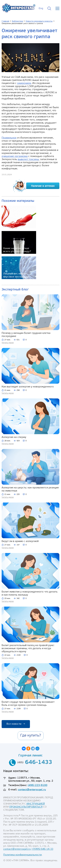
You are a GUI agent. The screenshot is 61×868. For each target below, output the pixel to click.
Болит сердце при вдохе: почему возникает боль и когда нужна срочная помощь (28, 704)
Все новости (16, 724)
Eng (41, 8)
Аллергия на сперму (14, 437)
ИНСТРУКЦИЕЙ (36, 804)
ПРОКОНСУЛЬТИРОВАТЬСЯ (26, 807)
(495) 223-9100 (38, 785)
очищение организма (15, 156)
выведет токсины (28, 159)
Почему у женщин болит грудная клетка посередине (26, 335)
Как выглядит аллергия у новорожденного (28, 387)
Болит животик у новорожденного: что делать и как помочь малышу (30, 593)
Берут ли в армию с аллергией (20, 541)
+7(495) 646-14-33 (42, 849)
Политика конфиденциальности (22, 855)
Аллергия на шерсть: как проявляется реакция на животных (30, 489)
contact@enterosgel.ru (32, 790)
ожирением (24, 83)
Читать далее (8, 343)
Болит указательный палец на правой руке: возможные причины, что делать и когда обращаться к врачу (28, 648)
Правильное (9, 138)
